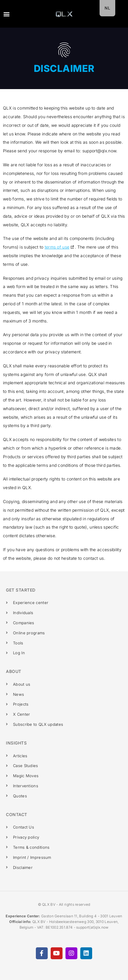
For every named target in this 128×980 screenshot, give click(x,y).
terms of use (57, 247)
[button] (6, 14)
